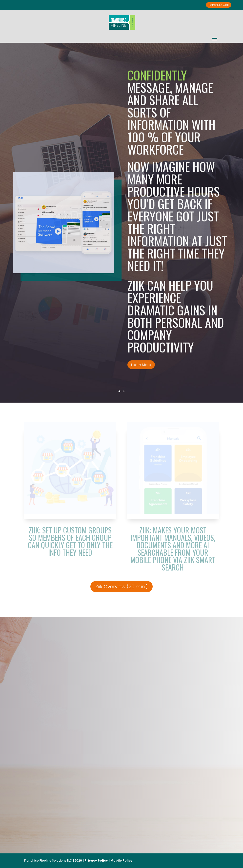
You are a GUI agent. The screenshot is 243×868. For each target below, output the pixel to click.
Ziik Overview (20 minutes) (85, 821)
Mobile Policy (121, 860)
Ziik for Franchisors (140, 817)
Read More (194, 817)
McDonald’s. (90, 794)
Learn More (141, 384)
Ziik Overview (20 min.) (121, 587)
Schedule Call (219, 5)
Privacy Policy (96, 860)
